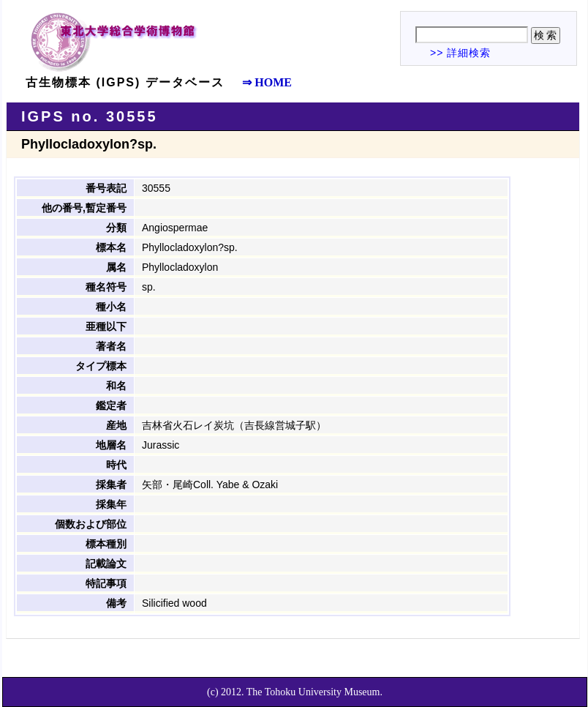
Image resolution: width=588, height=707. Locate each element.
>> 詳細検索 (460, 53)
